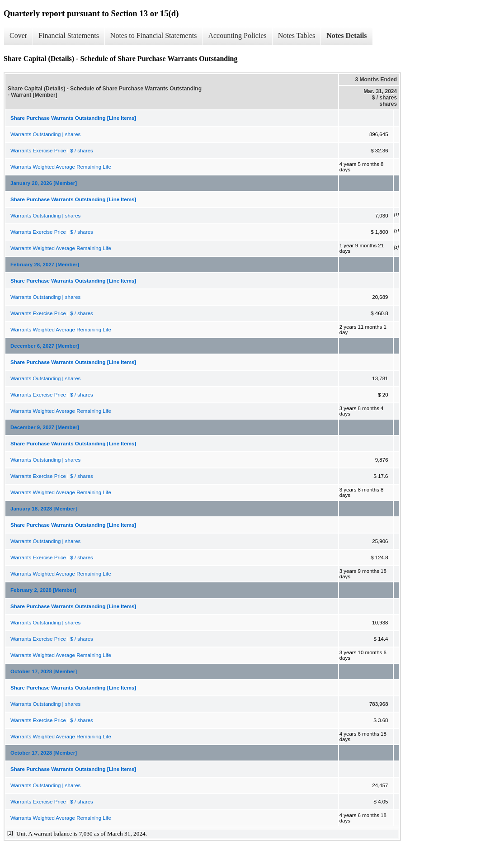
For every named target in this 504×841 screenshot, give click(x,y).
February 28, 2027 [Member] (45, 265)
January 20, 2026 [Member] (44, 183)
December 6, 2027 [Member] (45, 346)
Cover (18, 35)
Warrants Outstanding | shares (45, 134)
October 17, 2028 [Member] (44, 671)
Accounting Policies (237, 35)
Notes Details (346, 35)
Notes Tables (297, 35)
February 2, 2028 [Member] (43, 590)
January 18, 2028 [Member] (44, 509)
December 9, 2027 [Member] (45, 427)
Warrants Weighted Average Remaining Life (61, 167)
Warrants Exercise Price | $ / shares (52, 151)
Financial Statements (69, 35)
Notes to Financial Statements (154, 35)
